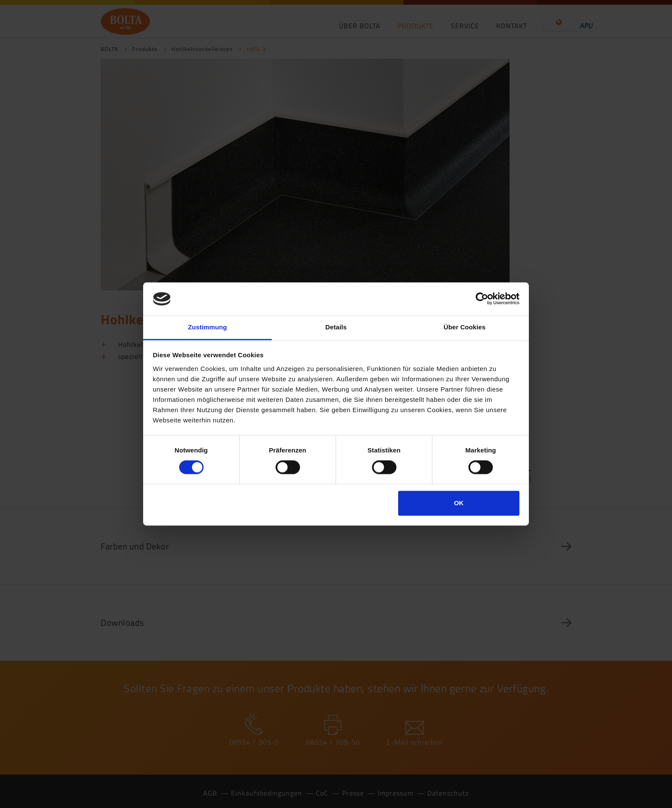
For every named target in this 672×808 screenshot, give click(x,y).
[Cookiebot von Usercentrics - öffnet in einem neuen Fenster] (482, 299)
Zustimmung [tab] (208, 327)
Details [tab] (336, 327)
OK (459, 503)
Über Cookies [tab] (465, 327)
